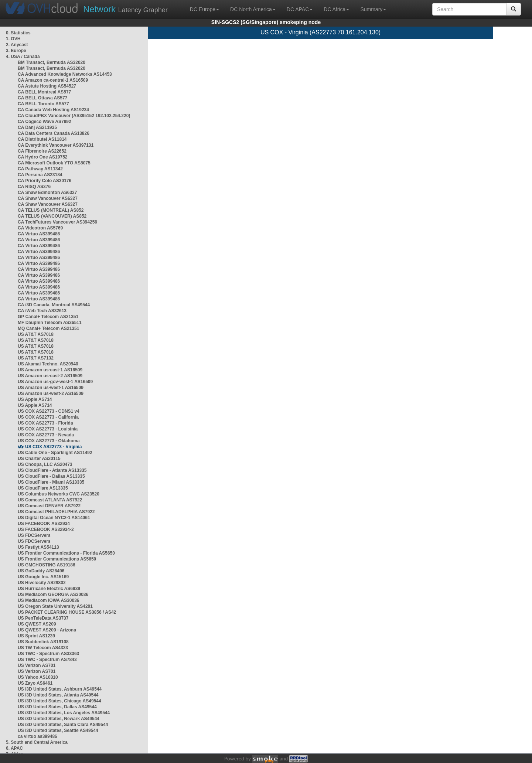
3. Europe (16, 51)
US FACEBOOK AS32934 (44, 524)
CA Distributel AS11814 (42, 139)
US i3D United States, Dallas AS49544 (57, 707)
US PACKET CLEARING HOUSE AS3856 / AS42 (67, 612)
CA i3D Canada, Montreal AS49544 (54, 305)
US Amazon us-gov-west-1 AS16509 (55, 382)
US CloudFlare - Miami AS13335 (51, 482)
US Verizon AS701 (37, 665)
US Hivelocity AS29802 (42, 583)
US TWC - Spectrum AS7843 (47, 660)
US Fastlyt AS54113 (38, 547)
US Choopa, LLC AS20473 (45, 464)
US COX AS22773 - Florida (45, 423)
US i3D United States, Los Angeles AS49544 (64, 713)
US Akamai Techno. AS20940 (48, 364)
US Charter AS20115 (39, 459)
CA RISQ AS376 (34, 187)
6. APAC (14, 748)
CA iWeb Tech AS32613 (42, 311)
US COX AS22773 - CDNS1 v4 (49, 411)
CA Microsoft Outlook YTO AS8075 (54, 163)
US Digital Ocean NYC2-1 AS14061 (54, 518)
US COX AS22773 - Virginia (53, 447)
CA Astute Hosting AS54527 (47, 86)
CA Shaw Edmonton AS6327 (47, 193)
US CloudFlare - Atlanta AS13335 (52, 470)
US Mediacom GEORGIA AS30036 (53, 595)
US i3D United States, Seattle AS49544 (58, 730)
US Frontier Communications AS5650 (57, 559)
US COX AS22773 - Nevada (46, 435)
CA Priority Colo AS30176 (45, 181)
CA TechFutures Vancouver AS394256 (57, 222)
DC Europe (204, 9)
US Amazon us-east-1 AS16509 (50, 370)
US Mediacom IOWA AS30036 (49, 600)
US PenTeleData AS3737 (43, 618)
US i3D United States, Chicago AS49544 (59, 701)
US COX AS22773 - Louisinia (48, 429)
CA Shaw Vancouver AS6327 (48, 198)
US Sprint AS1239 (36, 636)
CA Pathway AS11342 (40, 169)
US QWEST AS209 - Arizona (47, 630)
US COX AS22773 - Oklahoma (49, 441)
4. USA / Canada (23, 57)
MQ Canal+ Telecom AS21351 (48, 328)
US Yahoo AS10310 (38, 677)
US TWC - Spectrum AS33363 (48, 654)
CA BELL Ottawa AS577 (42, 98)
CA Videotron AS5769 (40, 228)
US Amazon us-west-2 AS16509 (51, 394)
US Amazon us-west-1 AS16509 (51, 388)
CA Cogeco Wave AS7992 (45, 122)
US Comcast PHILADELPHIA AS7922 (56, 512)
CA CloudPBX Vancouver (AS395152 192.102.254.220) (74, 116)
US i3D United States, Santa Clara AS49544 (63, 725)
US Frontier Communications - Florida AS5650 (66, 553)
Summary (373, 9)
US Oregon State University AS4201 (55, 606)
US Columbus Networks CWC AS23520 (59, 494)
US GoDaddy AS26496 (41, 571)
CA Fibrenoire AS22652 (42, 151)
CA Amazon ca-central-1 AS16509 (53, 80)
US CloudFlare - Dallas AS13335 (51, 476)
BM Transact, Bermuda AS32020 (52, 62)
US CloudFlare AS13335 (43, 488)
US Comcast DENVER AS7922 (49, 506)
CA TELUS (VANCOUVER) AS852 (52, 216)
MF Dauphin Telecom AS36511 (50, 323)
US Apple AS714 (35, 399)
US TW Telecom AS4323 (43, 648)
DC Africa (336, 9)
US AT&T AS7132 (36, 358)
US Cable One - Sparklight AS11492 (55, 453)
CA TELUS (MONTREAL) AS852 (51, 210)
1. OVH (13, 39)
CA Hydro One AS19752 (43, 157)
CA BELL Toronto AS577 (43, 104)
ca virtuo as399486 (37, 736)
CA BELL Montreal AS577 (44, 92)
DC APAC (300, 9)
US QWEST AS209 (37, 624)
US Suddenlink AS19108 (43, 642)
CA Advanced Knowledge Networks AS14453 (65, 74)
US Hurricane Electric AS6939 (49, 589)
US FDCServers (34, 535)
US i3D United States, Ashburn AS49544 (60, 689)
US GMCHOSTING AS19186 (47, 565)
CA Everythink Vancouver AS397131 (56, 145)
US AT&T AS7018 (36, 334)
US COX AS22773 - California (48, 417)
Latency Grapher (125, 9)
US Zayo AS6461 (35, 683)
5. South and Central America (37, 742)
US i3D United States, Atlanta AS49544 (58, 695)
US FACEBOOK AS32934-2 (46, 529)
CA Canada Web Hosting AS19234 (53, 110)
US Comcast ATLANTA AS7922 (50, 500)
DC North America (253, 9)
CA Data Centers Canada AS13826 (54, 133)
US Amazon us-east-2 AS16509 (50, 376)
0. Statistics (18, 33)
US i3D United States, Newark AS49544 (59, 719)
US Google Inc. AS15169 (43, 577)
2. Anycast (17, 45)
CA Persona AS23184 (40, 175)
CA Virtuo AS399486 (39, 234)
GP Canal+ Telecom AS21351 (48, 317)
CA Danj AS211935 (37, 127)
